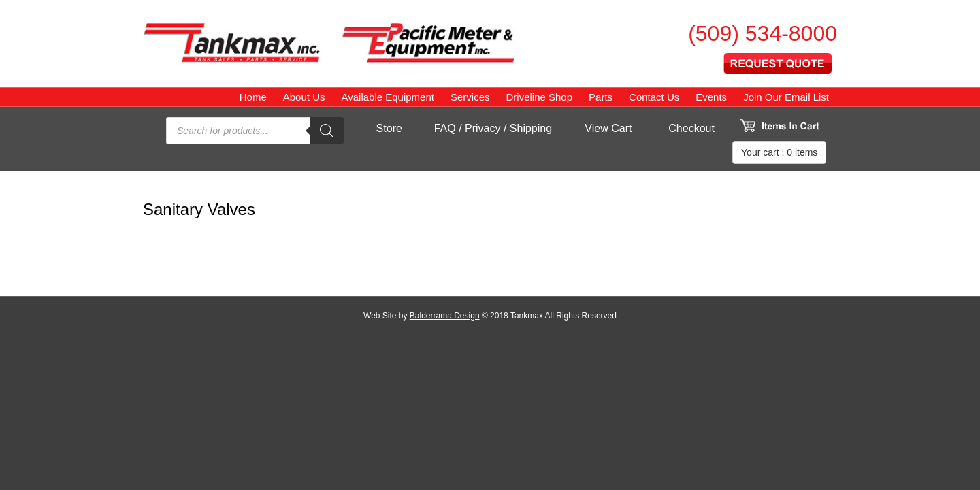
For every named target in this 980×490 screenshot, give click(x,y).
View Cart (608, 128)
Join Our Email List (786, 97)
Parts (601, 97)
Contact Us (654, 97)
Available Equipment (387, 97)
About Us (304, 97)
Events (711, 97)
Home (253, 97)
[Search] (327, 131)
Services (470, 97)
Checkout (691, 128)
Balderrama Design (445, 316)
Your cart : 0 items (779, 152)
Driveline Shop (539, 97)
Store (389, 128)
